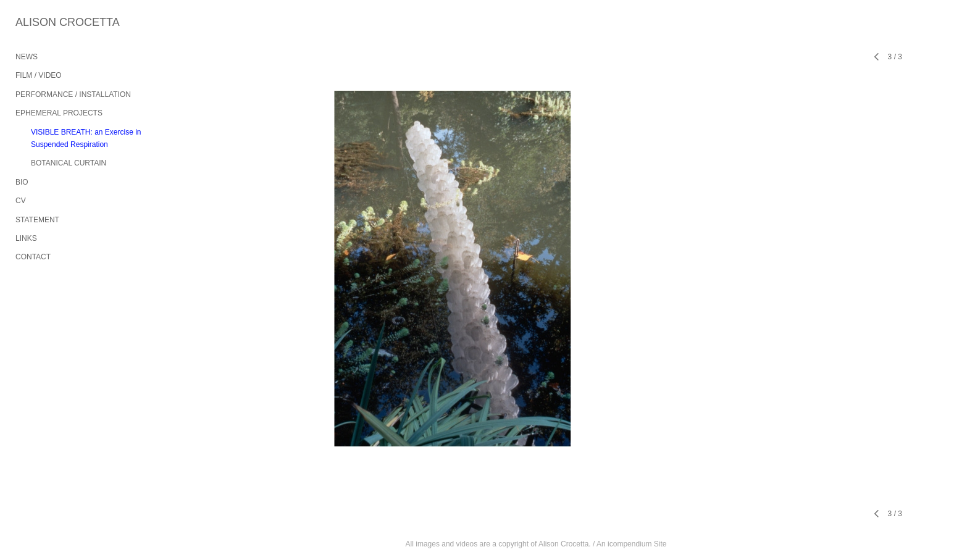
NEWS (27, 57)
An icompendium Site (631, 544)
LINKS (26, 238)
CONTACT (33, 257)
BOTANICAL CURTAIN (69, 163)
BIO (22, 182)
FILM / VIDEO (39, 75)
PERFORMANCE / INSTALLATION (73, 94)
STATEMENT (37, 220)
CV (21, 201)
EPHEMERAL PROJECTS (59, 113)
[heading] (46, 23)
